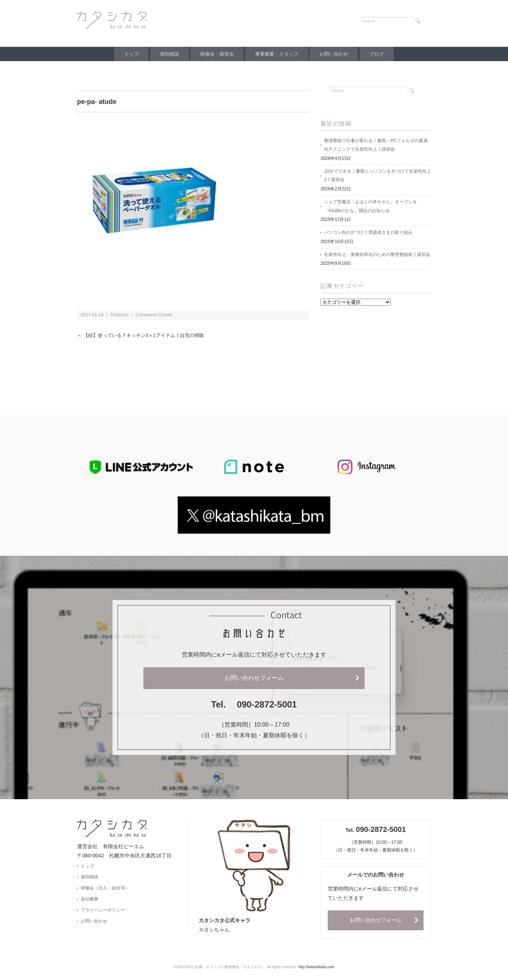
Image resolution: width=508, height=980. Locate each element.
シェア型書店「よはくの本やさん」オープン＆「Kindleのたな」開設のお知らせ (370, 207)
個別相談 (166, 54)
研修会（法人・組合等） (105, 888)
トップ (126, 54)
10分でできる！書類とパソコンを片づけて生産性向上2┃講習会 (377, 176)
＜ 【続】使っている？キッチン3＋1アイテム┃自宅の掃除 (145, 335)
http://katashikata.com (316, 967)
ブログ (382, 54)
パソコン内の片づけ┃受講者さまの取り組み (368, 234)
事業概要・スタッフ (278, 54)
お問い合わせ (337, 54)
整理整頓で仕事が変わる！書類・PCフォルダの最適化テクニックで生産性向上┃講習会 (376, 145)
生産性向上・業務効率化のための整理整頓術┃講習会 (377, 256)
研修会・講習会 (216, 54)
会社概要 (90, 900)
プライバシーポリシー (103, 911)
